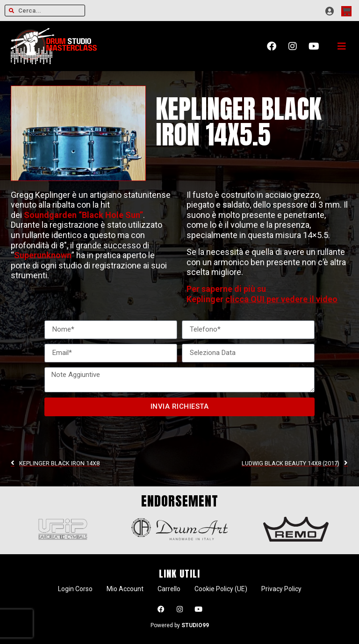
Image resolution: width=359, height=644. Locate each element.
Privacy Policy (281, 589)
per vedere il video (301, 299)
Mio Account (125, 589)
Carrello (169, 589)
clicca (238, 299)
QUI (258, 299)
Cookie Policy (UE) (221, 589)
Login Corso (75, 589)
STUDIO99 (195, 625)
